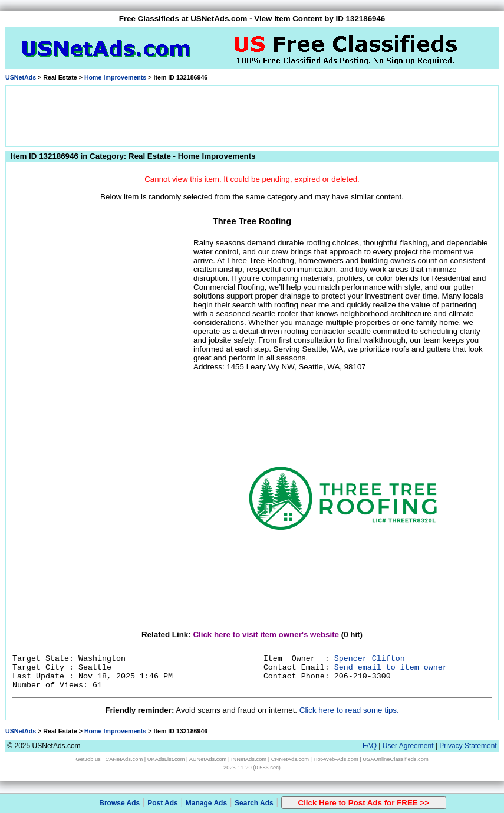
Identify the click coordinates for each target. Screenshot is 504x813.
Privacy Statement (468, 746)
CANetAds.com (124, 759)
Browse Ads (119, 803)
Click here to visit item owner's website (266, 635)
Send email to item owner (391, 668)
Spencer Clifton (370, 659)
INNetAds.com (249, 759)
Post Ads (163, 803)
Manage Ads (206, 803)
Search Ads (254, 803)
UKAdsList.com (166, 759)
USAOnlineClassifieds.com (395, 759)
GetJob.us (88, 759)
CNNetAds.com (290, 759)
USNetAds (21, 77)
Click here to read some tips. (349, 710)
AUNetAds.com (208, 759)
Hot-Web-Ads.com (336, 759)
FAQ (370, 746)
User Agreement (408, 746)
